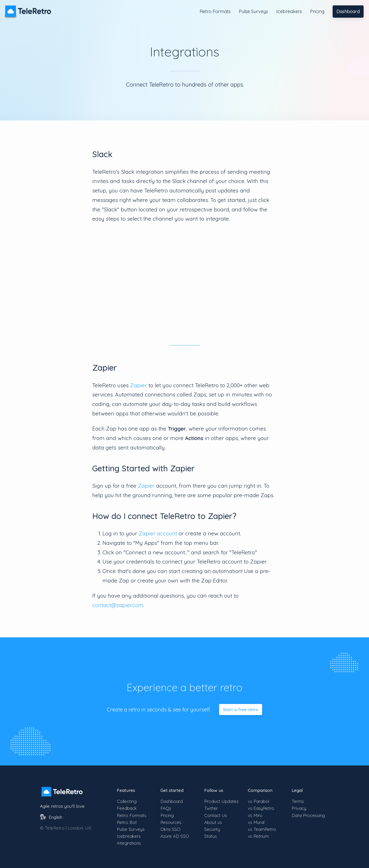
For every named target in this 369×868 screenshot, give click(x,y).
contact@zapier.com (118, 605)
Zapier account (158, 533)
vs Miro (255, 815)
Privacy (299, 808)
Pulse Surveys (253, 11)
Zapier (139, 385)
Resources (171, 822)
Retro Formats (215, 11)
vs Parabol (258, 801)
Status (211, 836)
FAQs (166, 808)
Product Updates (221, 801)
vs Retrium (258, 836)
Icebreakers (289, 11)
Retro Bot (127, 822)
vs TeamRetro (262, 829)
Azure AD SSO (175, 836)
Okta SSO (170, 829)
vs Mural (256, 822)
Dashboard (348, 11)
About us (213, 822)
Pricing (317, 11)
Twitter (211, 808)
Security (212, 829)
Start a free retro (241, 709)
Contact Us (216, 815)
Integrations (129, 843)
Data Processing (308, 815)
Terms (298, 801)
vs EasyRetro (261, 808)
